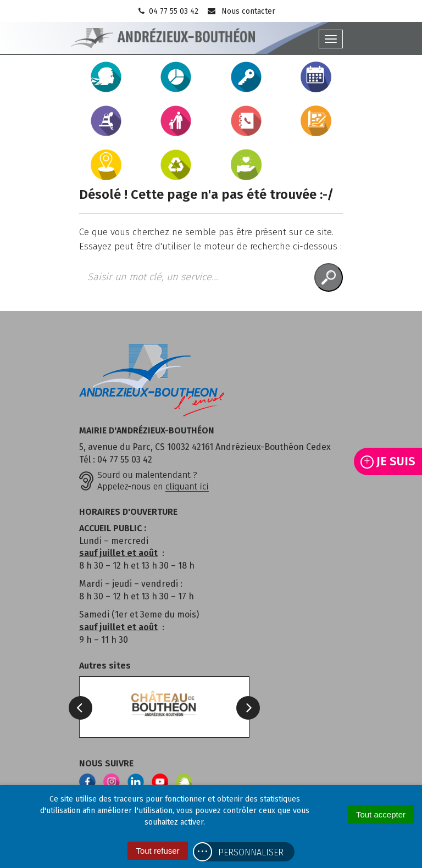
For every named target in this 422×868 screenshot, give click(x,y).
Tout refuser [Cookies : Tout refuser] (157, 851)
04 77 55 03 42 (167, 11)
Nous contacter (241, 11)
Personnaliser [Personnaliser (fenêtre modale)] (251, 852)
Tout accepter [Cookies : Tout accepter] (381, 814)
